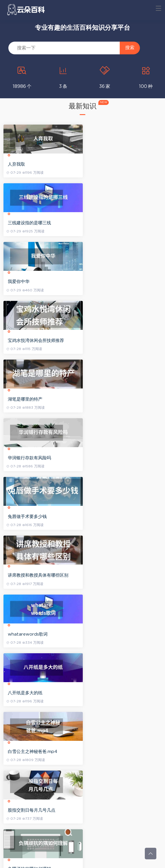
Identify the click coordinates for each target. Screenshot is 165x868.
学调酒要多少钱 (24, 634)
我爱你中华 (19, 223)
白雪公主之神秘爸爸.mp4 (33, 458)
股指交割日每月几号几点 (111, 458)
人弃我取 (17, 164)
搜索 (130, 48)
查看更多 (82, 840)
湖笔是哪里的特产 (26, 282)
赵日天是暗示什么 (26, 810)
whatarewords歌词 (29, 399)
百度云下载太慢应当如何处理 (115, 752)
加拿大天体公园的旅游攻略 (113, 693)
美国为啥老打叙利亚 (28, 752)
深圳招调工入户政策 (107, 634)
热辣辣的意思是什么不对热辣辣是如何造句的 (120, 517)
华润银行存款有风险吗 (109, 282)
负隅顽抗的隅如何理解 (30, 517)
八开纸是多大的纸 (104, 399)
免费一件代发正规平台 (30, 575)
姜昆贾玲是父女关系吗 (109, 810)
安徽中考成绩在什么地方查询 (37, 693)
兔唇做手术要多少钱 (28, 341)
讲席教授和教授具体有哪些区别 (117, 341)
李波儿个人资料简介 (107, 575)
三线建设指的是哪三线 (109, 164)
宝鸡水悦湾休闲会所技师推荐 (115, 223)
